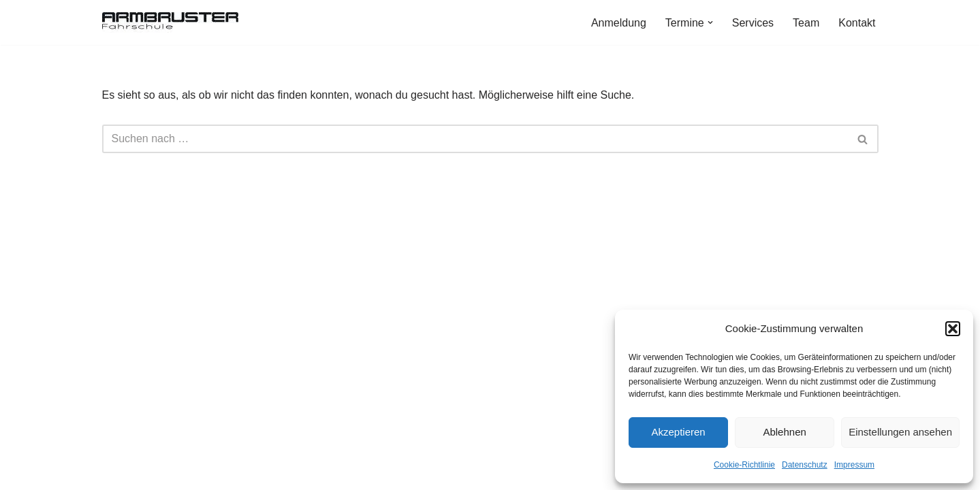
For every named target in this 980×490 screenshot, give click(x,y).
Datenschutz (805, 465)
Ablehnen (784, 432)
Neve (115, 473)
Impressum (854, 465)
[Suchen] (475, 139)
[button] (953, 329)
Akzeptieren (678, 432)
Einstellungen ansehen (900, 432)
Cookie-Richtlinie (744, 465)
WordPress (239, 473)
